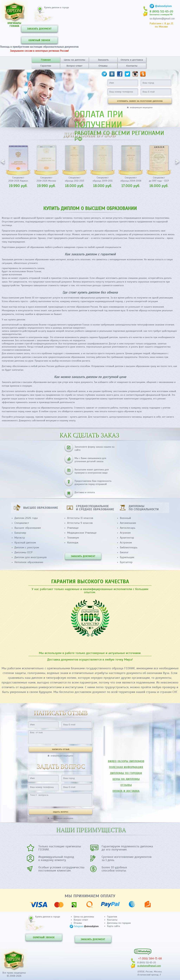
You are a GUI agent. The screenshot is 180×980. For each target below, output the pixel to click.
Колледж (73, 543)
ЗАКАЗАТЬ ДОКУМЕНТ (39, 29)
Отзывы (103, 66)
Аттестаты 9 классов (80, 523)
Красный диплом (25, 543)
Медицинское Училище (82, 533)
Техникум (73, 538)
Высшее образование (28, 528)
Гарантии (46, 66)
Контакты (132, 66)
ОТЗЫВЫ (126, 785)
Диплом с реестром (27, 547)
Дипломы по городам (119, 923)
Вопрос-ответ (74, 66)
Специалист (22, 523)
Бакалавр (20, 533)
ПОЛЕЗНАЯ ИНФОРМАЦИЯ (126, 767)
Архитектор (127, 538)
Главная (46, 60)
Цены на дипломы (74, 60)
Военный (125, 518)
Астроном (126, 543)
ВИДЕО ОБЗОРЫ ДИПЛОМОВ (126, 761)
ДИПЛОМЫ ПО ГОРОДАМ (126, 773)
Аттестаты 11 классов (80, 518)
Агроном (125, 533)
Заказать (103, 60)
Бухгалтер (126, 562)
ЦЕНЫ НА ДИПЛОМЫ (126, 779)
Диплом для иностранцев (30, 557)
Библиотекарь (129, 547)
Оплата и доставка (132, 60)
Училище (73, 528)
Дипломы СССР (23, 552)
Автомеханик (128, 523)
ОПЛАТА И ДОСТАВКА (126, 791)
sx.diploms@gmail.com (163, 19)
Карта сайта (113, 926)
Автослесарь (128, 528)
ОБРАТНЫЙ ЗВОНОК (39, 40)
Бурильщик (127, 557)
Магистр (20, 538)
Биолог (124, 552)
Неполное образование (29, 562)
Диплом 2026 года (26, 518)
